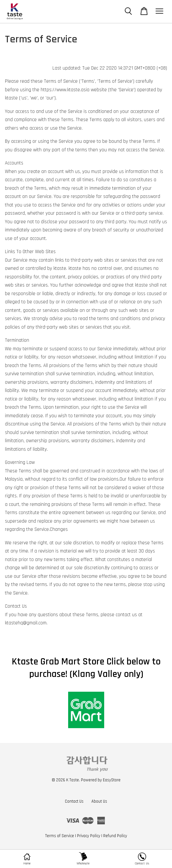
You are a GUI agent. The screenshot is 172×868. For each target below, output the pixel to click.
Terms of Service (60, 836)
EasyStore (112, 780)
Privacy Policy (89, 836)
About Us (99, 801)
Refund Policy (115, 836)
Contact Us (74, 801)
